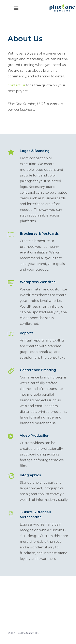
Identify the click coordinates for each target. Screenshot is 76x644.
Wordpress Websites (38, 282)
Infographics (30, 475)
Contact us (17, 85)
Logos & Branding (35, 151)
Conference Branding (38, 370)
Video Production (35, 436)
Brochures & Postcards (39, 234)
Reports (27, 333)
